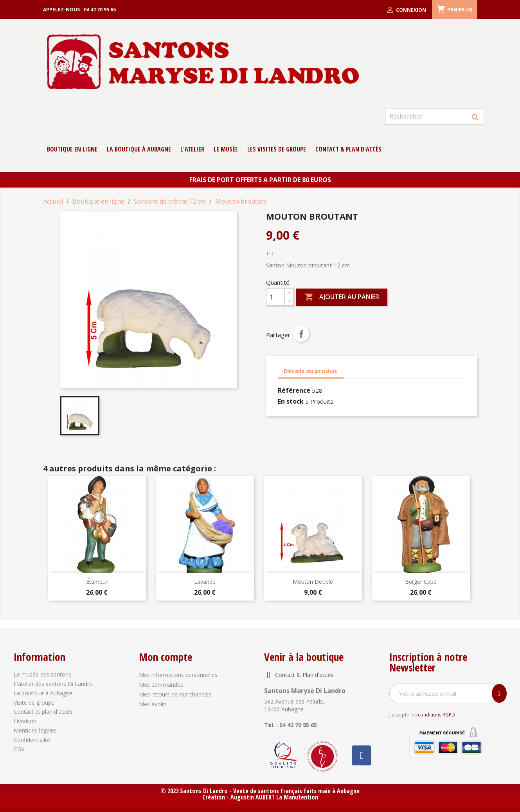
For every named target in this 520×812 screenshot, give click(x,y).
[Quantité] (275, 297)
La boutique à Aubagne (139, 149)
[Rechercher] (434, 116)
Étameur (97, 582)
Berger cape (421, 582)
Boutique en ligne (72, 149)
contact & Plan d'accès (348, 149)
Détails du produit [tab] (311, 371)
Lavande (205, 582)
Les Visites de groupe (277, 149)
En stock (291, 401)
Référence (294, 390)
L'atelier (192, 149)
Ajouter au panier (342, 297)
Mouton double (313, 582)
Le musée (226, 149)
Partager (301, 334)
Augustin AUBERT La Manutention (274, 797)
